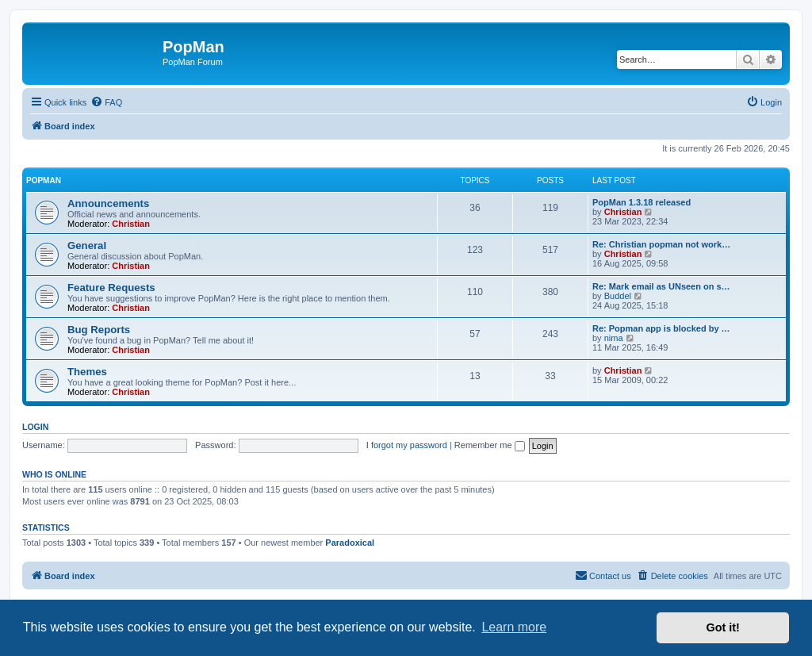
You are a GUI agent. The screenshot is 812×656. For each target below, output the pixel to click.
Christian (131, 224)
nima (614, 338)
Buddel (618, 296)
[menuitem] (106, 102)
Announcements (108, 203)
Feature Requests (111, 288)
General (87, 246)
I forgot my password (407, 445)
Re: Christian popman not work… (661, 244)
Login (35, 427)
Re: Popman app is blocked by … (661, 328)
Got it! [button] (723, 627)
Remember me (490, 445)
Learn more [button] (514, 627)
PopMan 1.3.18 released (642, 202)
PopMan (44, 180)
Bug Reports (99, 330)
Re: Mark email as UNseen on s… (661, 286)
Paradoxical (350, 543)
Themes (87, 372)
